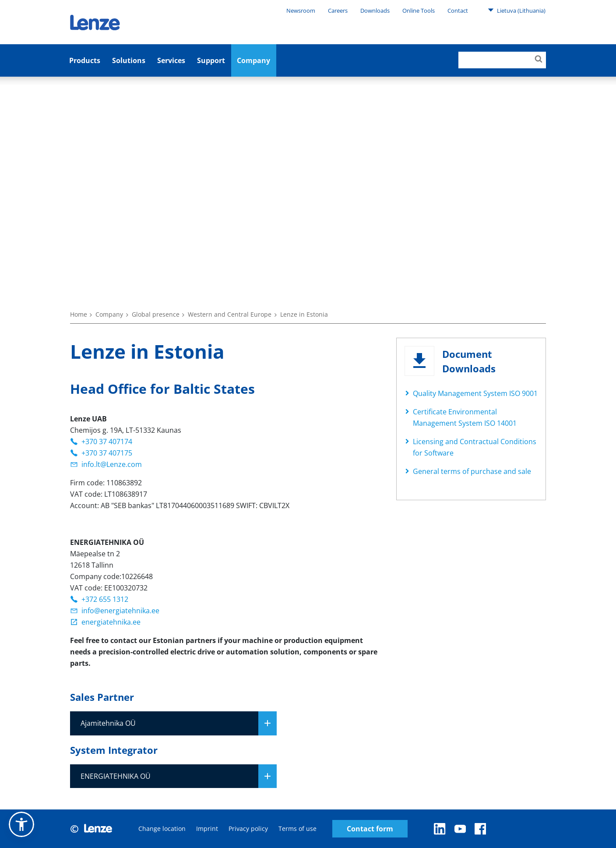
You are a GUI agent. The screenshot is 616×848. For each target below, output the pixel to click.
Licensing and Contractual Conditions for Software (475, 447)
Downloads (375, 11)
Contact (458, 11)
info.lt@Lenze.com (112, 464)
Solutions (129, 60)
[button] (21, 824)
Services (171, 60)
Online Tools (419, 11)
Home (79, 314)
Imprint (207, 829)
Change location (162, 829)
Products (85, 60)
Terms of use (297, 829)
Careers (338, 11)
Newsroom (301, 11)
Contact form (370, 829)
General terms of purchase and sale (472, 471)
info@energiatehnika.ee (120, 611)
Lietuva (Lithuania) (517, 10)
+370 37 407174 (107, 442)
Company (253, 60)
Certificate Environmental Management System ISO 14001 (465, 417)
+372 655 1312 (105, 599)
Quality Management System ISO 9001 (475, 393)
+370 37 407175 (107, 453)
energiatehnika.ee (111, 622)
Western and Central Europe (230, 314)
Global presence (156, 314)
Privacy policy (248, 829)
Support (211, 60)
